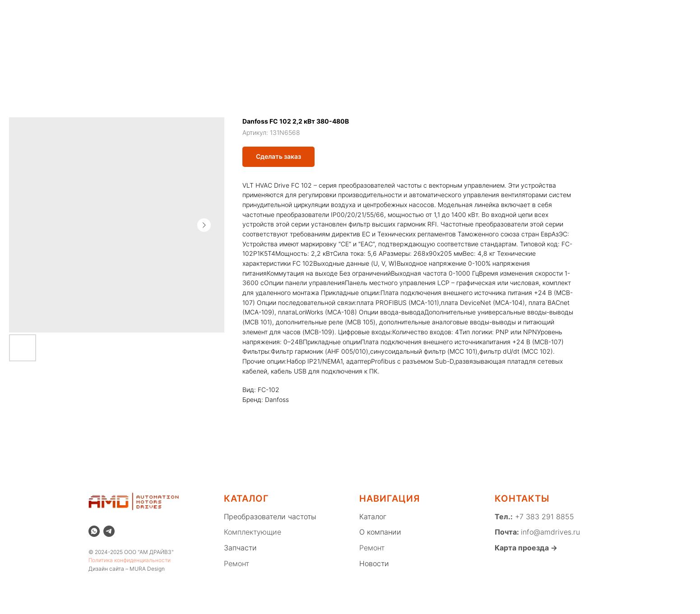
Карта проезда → (526, 548)
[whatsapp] (601, 16)
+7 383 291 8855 (543, 517)
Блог (374, 16)
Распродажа (183, 16)
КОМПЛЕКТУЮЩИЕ (340, 47)
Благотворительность (430, 16)
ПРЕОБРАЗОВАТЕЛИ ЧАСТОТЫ (234, 47)
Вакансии (493, 16)
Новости (340, 16)
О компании (131, 16)
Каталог (262, 16)
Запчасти (240, 548)
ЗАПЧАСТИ (410, 47)
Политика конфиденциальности (130, 560)
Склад (226, 16)
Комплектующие (253, 532)
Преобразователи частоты (270, 517)
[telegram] (109, 531)
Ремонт (301, 16)
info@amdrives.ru (550, 532)
